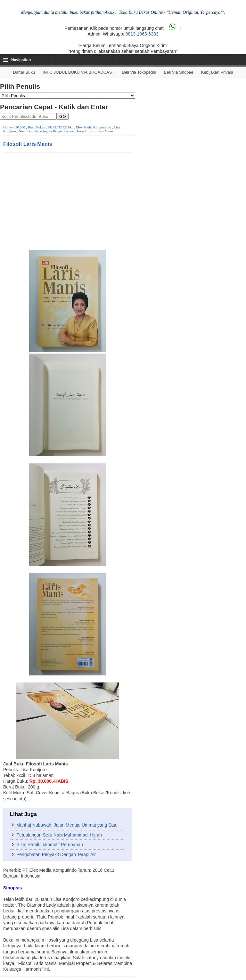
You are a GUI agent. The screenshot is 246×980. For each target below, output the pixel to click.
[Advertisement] (68, 200)
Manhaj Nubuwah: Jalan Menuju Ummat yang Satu (67, 825)
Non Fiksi (26, 131)
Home (8, 127)
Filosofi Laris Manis (28, 144)
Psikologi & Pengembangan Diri (58, 131)
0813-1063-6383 (142, 34)
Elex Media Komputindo (93, 127)
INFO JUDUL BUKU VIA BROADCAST (78, 72)
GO (63, 116)
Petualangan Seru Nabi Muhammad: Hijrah (59, 835)
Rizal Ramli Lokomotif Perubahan (50, 845)
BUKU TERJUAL (60, 127)
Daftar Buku (24, 72)
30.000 (20, 127)
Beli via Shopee (179, 72)
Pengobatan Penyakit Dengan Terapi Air (56, 854)
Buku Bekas (36, 127)
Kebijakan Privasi (217, 72)
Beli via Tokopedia (139, 72)
